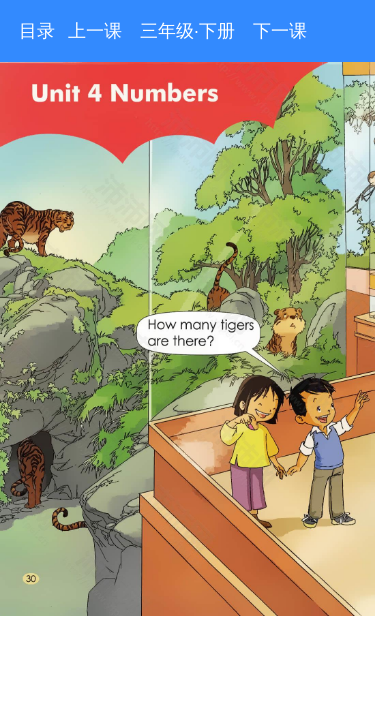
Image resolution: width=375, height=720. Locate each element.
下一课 (280, 31)
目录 (37, 31)
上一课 (95, 31)
